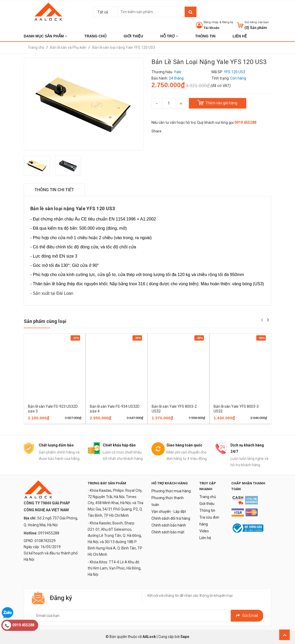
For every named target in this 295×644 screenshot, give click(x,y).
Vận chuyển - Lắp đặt (169, 512)
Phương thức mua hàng (171, 491)
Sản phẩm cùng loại (45, 321)
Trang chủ (208, 497)
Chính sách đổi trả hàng (171, 518)
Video (204, 531)
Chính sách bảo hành (169, 525)
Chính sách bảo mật (168, 532)
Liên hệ (205, 538)
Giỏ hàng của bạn (257, 22)
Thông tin (207, 510)
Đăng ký (228, 22)
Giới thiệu (207, 504)
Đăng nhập (211, 22)
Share (156, 131)
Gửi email (247, 616)
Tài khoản (212, 28)
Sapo (185, 637)
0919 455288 (245, 122)
